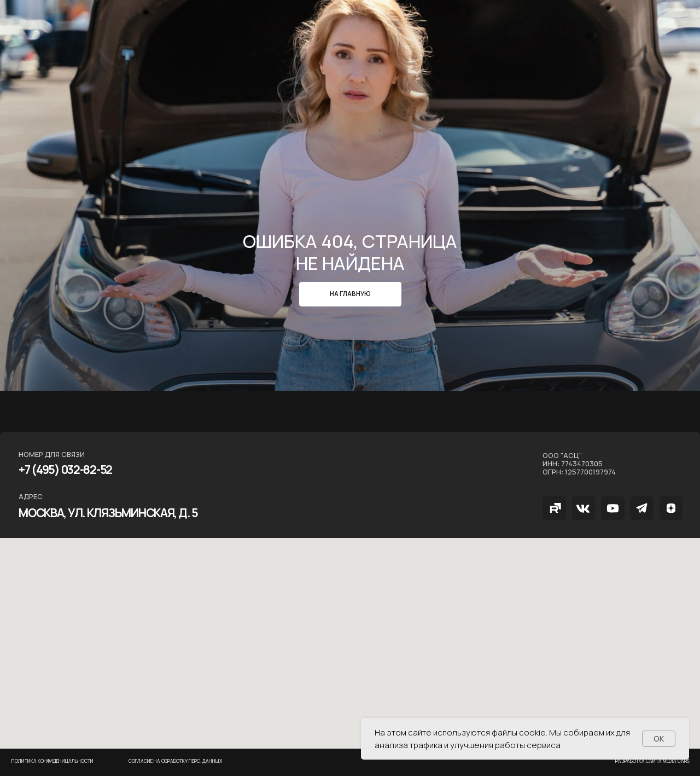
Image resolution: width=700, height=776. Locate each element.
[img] (554, 508)
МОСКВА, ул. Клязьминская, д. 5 (108, 512)
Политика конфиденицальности (52, 761)
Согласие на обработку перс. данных (175, 761)
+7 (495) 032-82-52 (65, 469)
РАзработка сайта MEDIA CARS (652, 761)
